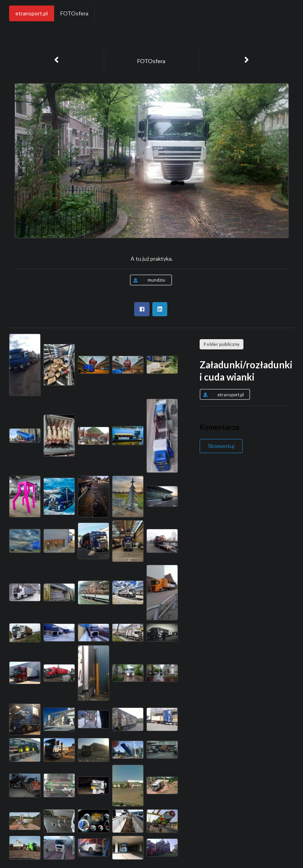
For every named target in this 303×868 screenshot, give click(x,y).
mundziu (148, 280)
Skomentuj (221, 446)
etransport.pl (32, 13)
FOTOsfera (74, 13)
